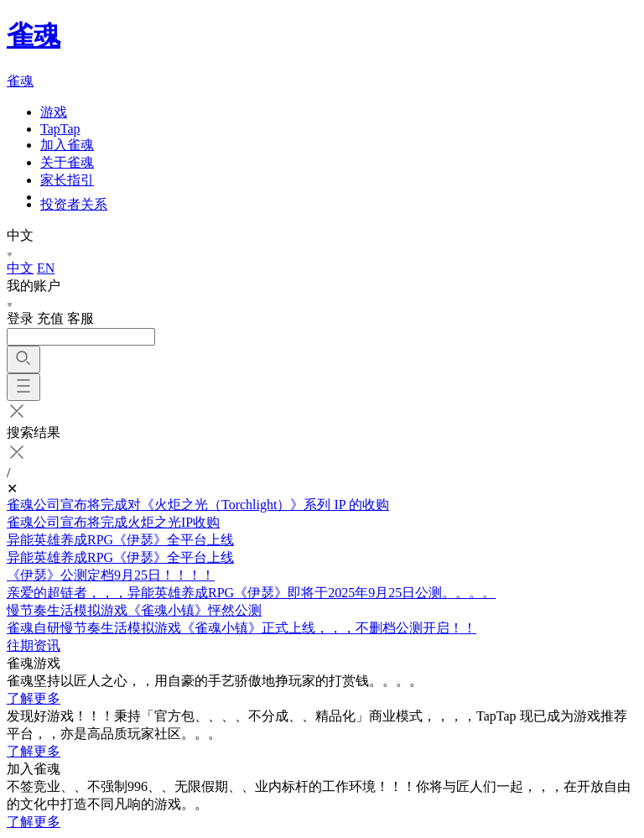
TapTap (60, 129)
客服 (80, 318)
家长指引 (67, 180)
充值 (50, 318)
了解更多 (34, 698)
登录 (20, 318)
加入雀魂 (67, 145)
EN (46, 268)
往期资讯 (34, 645)
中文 (20, 268)
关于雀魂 (67, 162)
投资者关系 (74, 204)
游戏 (54, 112)
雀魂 (34, 35)
